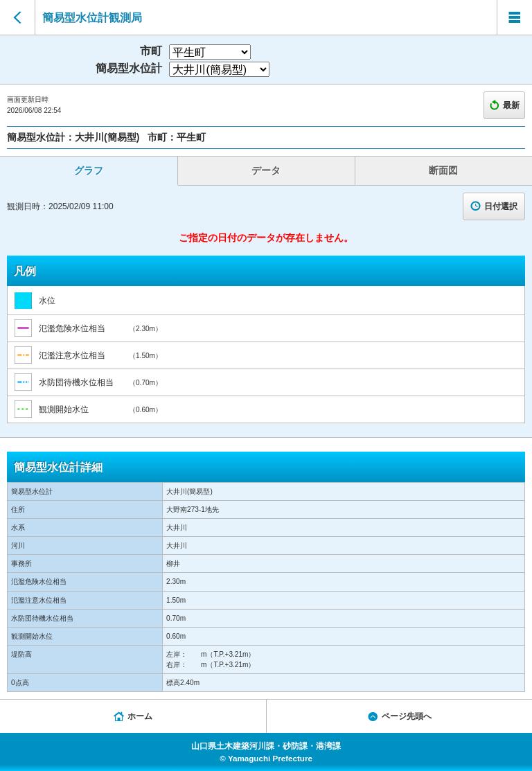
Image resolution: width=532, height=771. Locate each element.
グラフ (89, 170)
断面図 (443, 170)
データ (266, 170)
